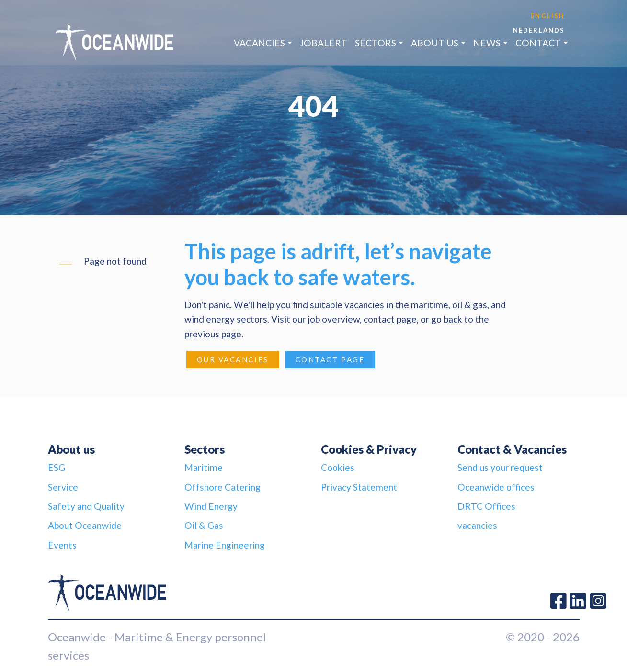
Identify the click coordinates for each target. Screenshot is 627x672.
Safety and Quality (86, 506)
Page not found (115, 261)
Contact (538, 43)
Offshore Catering (222, 487)
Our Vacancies (233, 359)
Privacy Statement (359, 487)
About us (435, 43)
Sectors (376, 43)
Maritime (204, 467)
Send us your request (500, 467)
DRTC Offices (486, 506)
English (548, 16)
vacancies (477, 525)
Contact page (330, 359)
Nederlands (539, 30)
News (487, 43)
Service (63, 487)
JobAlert (324, 43)
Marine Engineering (225, 545)
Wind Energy (211, 506)
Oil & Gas (204, 525)
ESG (57, 467)
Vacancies (259, 43)
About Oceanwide (85, 525)
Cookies (338, 467)
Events (62, 545)
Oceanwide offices (496, 487)
